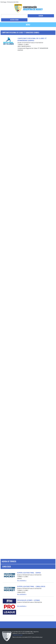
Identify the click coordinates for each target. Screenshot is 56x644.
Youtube (51, 2)
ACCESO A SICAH (14, 20)
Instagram (54, 2)
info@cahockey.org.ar (17, 635)
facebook (46, 2)
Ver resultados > (22, 580)
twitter (48, 2)
